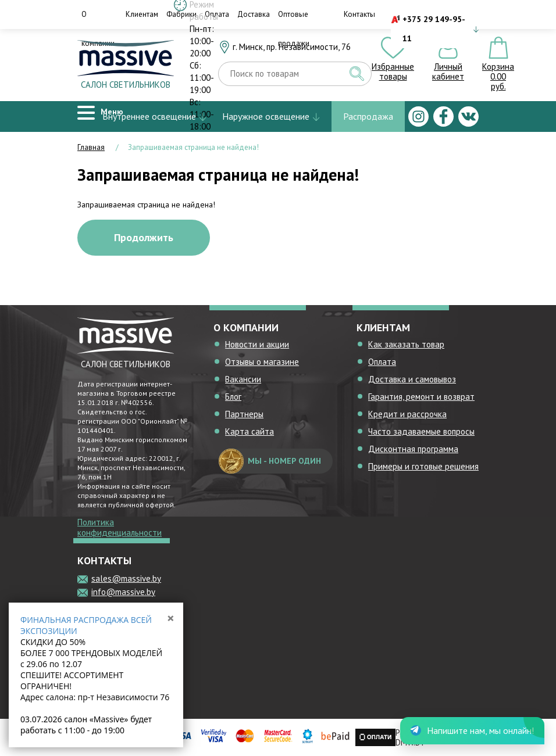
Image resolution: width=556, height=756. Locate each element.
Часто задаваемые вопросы (421, 431)
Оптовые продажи (294, 29)
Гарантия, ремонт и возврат (421, 397)
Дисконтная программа (413, 449)
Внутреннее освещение (149, 116)
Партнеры (244, 414)
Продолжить (144, 237)
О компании (98, 29)
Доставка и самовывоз (412, 379)
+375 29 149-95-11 (434, 29)
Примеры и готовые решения (423, 466)
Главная (91, 147)
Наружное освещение (266, 116)
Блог (233, 397)
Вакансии (243, 379)
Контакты (359, 14)
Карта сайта (250, 431)
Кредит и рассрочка (407, 414)
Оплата (382, 362)
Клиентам (142, 14)
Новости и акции (257, 344)
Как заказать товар (406, 344)
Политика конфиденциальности (120, 527)
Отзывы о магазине (262, 362)
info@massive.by (123, 592)
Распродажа (368, 116)
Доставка (254, 14)
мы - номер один (270, 461)
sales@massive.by (126, 578)
